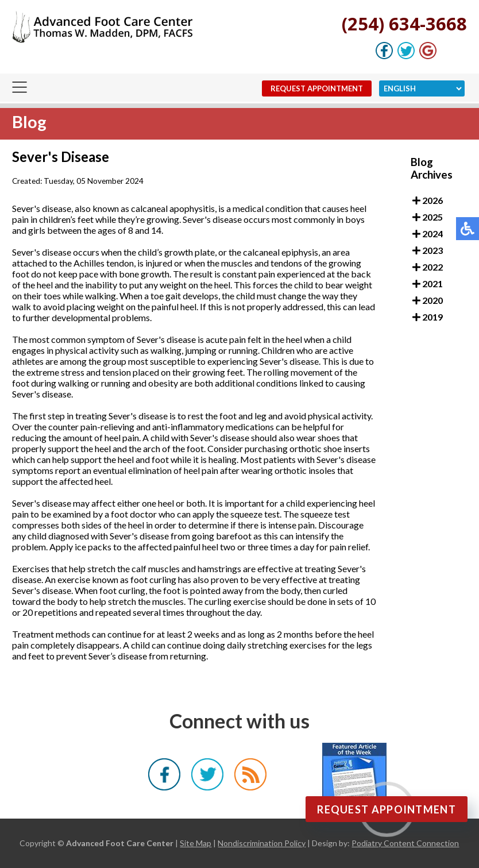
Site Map (196, 843)
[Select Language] (422, 88)
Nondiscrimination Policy (262, 843)
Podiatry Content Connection (405, 843)
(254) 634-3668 (404, 24)
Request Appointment (317, 88)
